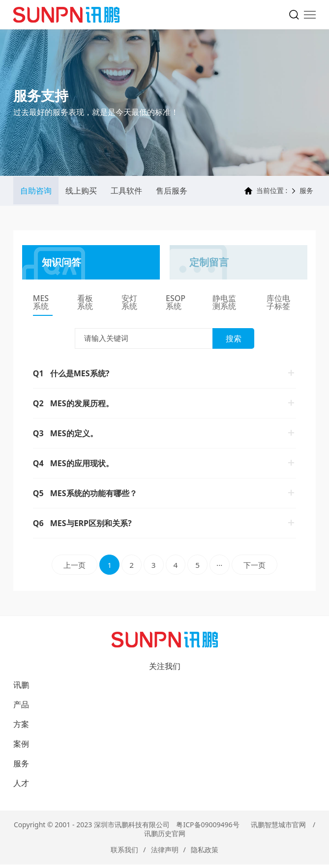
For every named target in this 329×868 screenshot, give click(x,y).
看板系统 (85, 304)
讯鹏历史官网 (165, 837)
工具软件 (126, 192)
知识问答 (61, 263)
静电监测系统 (224, 304)
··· (224, 567)
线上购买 (81, 192)
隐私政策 (205, 853)
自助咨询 (36, 192)
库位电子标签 (278, 304)
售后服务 (172, 192)
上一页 (66, 567)
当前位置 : (266, 192)
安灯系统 (129, 304)
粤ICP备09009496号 (208, 828)
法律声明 (165, 853)
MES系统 (41, 304)
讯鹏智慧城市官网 (278, 828)
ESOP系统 (176, 304)
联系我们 (124, 853)
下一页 (264, 567)
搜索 (234, 339)
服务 (306, 192)
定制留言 (209, 263)
